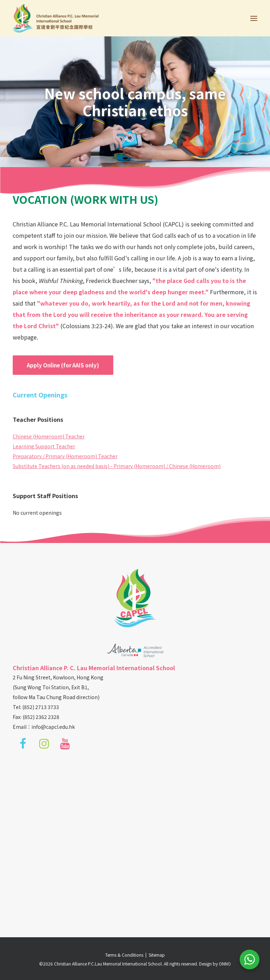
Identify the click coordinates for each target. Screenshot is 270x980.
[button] (254, 18)
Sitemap (157, 955)
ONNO (225, 964)
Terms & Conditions (125, 955)
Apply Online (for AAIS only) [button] (63, 365)
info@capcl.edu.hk (53, 727)
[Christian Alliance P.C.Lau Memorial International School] (56, 18)
